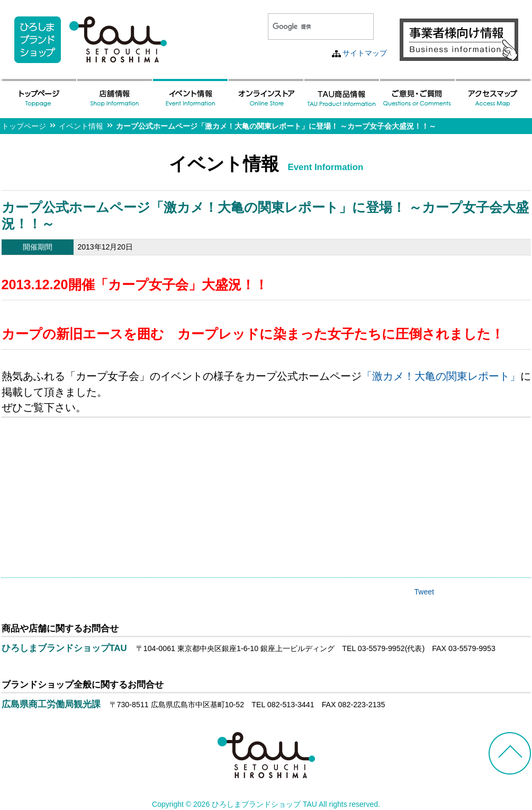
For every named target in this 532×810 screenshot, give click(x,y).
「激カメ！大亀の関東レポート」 (441, 376)
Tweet (424, 592)
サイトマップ (365, 53)
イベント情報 (81, 126)
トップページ (24, 126)
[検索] (308, 26)
